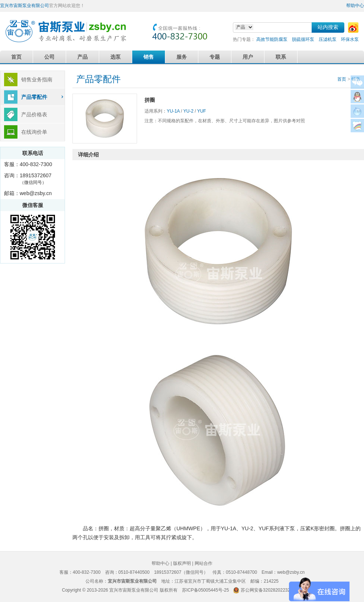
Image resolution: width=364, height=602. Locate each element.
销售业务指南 (37, 80)
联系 (281, 57)
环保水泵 (350, 39)
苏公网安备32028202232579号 (271, 590)
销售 (149, 57)
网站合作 (204, 563)
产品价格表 (34, 114)
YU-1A (173, 111)
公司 (49, 57)
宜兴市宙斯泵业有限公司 (25, 6)
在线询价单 (34, 132)
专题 (215, 57)
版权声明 (182, 563)
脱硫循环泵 (303, 39)
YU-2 (188, 111)
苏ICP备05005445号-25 (206, 590)
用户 (248, 57)
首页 (16, 57)
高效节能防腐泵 (272, 39)
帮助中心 (355, 6)
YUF (202, 111)
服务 (182, 57)
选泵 (116, 57)
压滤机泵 (328, 39)
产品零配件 (34, 97)
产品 (82, 57)
